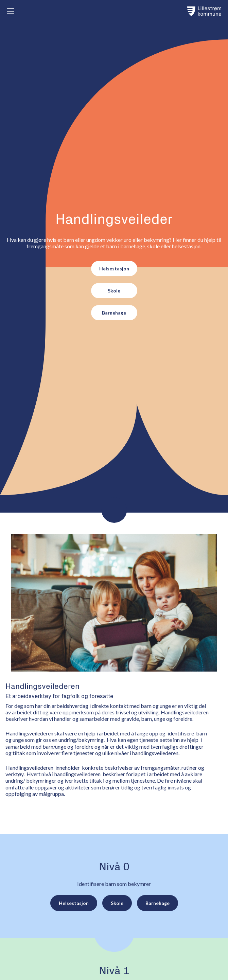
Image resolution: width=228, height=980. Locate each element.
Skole (114, 291)
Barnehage (114, 313)
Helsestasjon (114, 269)
